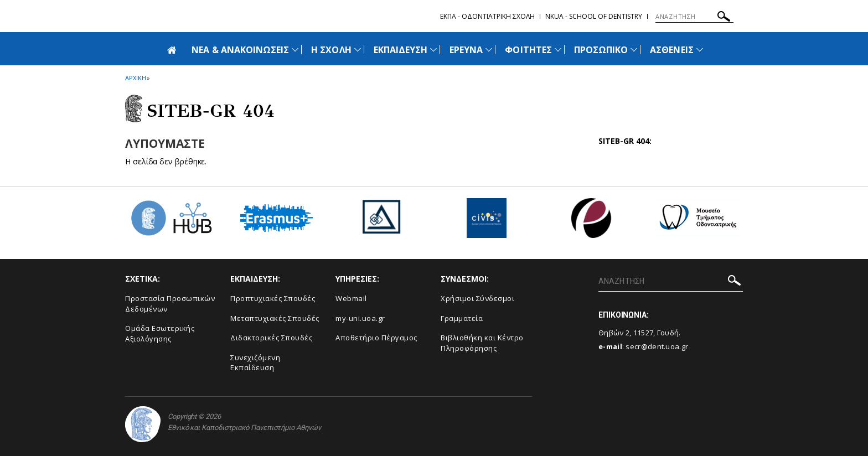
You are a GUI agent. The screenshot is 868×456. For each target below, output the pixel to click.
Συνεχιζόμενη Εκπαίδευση (255, 363)
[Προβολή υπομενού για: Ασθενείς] (700, 50)
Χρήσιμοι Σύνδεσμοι (477, 298)
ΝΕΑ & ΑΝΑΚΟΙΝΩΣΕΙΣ (240, 50)
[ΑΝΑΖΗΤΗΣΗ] (694, 17)
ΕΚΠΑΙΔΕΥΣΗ (401, 50)
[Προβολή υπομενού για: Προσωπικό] (634, 50)
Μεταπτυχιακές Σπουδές (275, 318)
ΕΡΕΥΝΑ (466, 50)
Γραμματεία (462, 318)
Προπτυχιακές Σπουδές (273, 298)
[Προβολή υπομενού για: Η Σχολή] (358, 50)
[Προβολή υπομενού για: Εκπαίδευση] (433, 50)
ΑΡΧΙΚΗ (135, 78)
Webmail (351, 298)
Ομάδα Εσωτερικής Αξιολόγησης (160, 333)
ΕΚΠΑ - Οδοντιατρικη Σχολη (487, 16)
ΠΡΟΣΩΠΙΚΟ (601, 50)
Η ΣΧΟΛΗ (331, 50)
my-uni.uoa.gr (360, 318)
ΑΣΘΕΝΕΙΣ (671, 50)
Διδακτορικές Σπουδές (271, 338)
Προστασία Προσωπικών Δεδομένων (170, 304)
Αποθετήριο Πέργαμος (376, 338)
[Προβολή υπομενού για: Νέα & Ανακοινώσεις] (295, 50)
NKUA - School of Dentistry (594, 16)
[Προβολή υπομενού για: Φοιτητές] (558, 50)
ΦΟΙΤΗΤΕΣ (528, 50)
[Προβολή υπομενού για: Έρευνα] (489, 50)
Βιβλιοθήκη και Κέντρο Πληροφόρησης (482, 343)
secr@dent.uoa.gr (657, 346)
